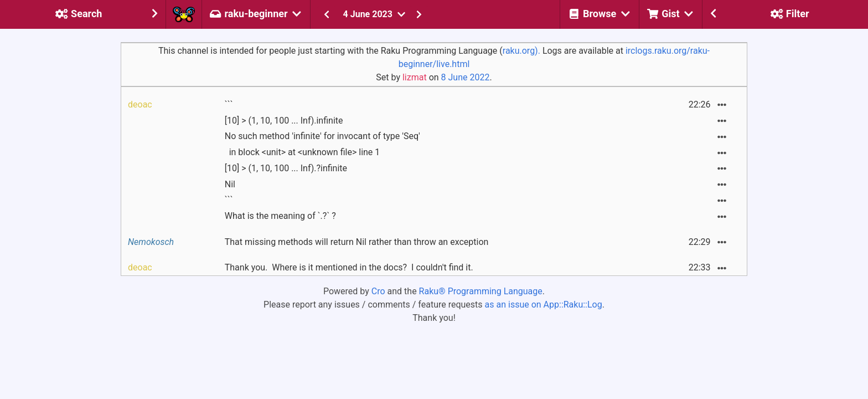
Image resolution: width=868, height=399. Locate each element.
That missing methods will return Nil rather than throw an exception (357, 242)
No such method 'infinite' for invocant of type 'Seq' (322, 136)
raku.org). (521, 51)
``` (229, 104)
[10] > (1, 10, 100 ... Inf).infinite (284, 121)
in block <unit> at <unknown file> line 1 (303, 152)
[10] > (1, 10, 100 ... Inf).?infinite (286, 168)
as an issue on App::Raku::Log (544, 305)
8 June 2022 (466, 77)
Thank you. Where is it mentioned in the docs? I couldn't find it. (349, 267)
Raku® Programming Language (481, 291)
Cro (378, 291)
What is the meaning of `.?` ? (280, 216)
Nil (230, 184)
